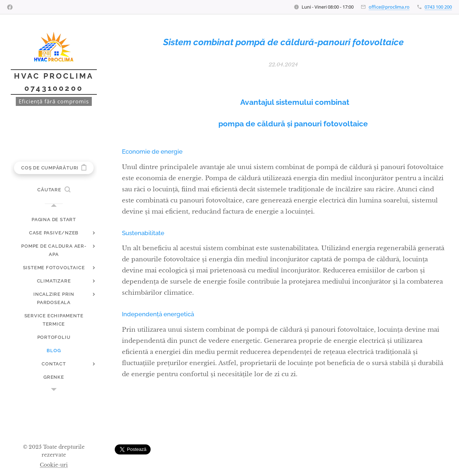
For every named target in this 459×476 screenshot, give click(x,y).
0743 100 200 (438, 7)
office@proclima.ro (389, 7)
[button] (54, 190)
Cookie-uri (54, 465)
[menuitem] (54, 220)
